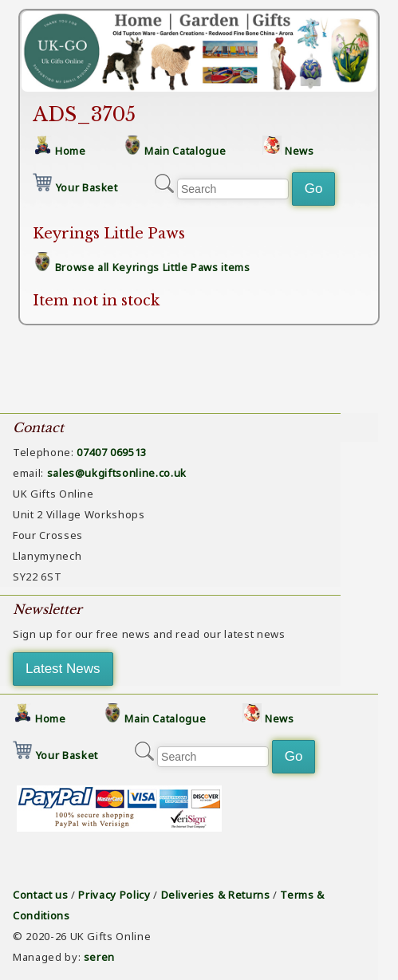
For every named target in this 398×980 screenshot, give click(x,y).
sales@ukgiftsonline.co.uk (117, 473)
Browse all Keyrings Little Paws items (153, 267)
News (299, 151)
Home (71, 151)
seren (99, 957)
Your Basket (87, 187)
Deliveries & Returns (216, 895)
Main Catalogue (185, 151)
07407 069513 (112, 452)
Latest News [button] (63, 669)
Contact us (41, 895)
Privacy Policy (114, 895)
